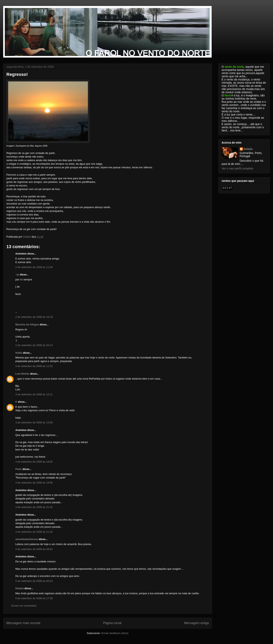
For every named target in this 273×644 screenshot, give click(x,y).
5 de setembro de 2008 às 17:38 (34, 598)
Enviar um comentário (24, 606)
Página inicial (112, 623)
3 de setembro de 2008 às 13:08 (34, 422)
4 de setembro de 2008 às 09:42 (34, 549)
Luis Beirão (22, 374)
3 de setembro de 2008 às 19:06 (34, 483)
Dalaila (20, 588)
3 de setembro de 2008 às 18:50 (34, 462)
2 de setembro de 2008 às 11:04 (34, 267)
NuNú (19, 353)
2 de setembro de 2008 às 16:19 (34, 317)
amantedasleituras (27, 539)
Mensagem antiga (196, 623)
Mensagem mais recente (23, 623)
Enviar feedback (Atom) (115, 633)
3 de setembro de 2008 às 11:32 (34, 366)
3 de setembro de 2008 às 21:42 (34, 507)
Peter (19, 469)
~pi (17, 275)
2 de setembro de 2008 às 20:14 (34, 345)
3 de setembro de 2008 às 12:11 (34, 394)
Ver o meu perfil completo (237, 168)
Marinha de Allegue (27, 324)
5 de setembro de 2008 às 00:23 (34, 581)
